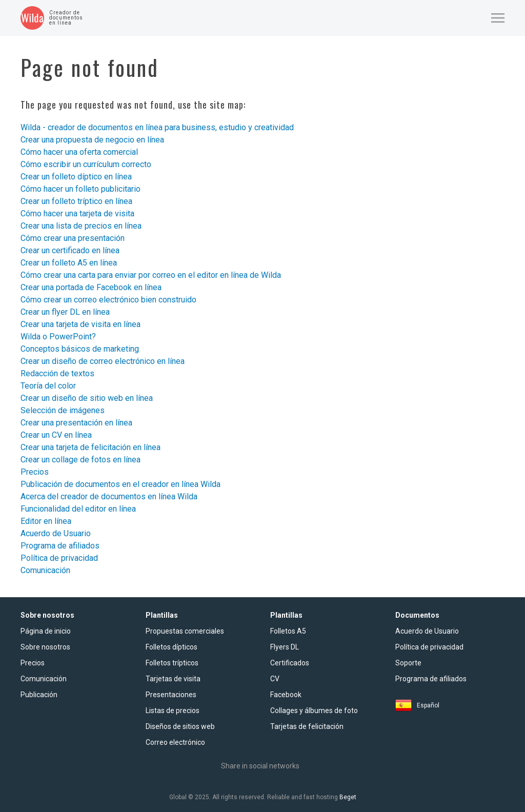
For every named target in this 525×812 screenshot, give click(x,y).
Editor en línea (46, 521)
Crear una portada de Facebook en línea (91, 287)
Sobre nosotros (45, 647)
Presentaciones (171, 695)
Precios (35, 472)
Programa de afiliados (60, 546)
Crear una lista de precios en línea (81, 226)
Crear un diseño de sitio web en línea (87, 398)
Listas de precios (173, 710)
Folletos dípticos (171, 647)
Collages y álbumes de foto (314, 710)
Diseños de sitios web (180, 726)
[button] (498, 18)
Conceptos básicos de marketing (80, 349)
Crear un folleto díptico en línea (76, 177)
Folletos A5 (288, 631)
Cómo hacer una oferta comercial (79, 152)
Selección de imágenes (63, 410)
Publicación (39, 695)
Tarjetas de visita (173, 679)
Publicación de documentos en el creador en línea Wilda (120, 484)
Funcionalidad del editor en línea (78, 509)
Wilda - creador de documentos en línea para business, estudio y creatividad (157, 127)
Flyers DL (285, 647)
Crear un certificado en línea (70, 250)
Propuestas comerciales (185, 631)
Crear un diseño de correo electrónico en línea (103, 361)
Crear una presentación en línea (76, 423)
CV (275, 679)
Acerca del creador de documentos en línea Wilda (109, 496)
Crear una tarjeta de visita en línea (80, 324)
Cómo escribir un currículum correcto (86, 164)
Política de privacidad (59, 558)
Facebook (286, 695)
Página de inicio (46, 631)
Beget (348, 797)
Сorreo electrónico (175, 742)
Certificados (290, 663)
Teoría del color (48, 386)
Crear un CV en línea (56, 435)
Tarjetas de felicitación (307, 726)
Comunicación (45, 570)
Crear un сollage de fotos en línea (80, 460)
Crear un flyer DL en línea (65, 312)
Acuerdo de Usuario (56, 533)
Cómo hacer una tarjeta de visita (77, 214)
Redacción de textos (57, 373)
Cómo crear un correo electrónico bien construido (108, 300)
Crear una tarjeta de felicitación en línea (90, 447)
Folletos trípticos (172, 663)
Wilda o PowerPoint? (58, 337)
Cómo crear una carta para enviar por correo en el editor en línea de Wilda (151, 275)
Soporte (408, 663)
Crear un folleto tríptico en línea (76, 201)
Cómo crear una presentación (73, 238)
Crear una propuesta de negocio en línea (92, 140)
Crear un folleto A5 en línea (69, 263)
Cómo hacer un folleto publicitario (80, 189)
